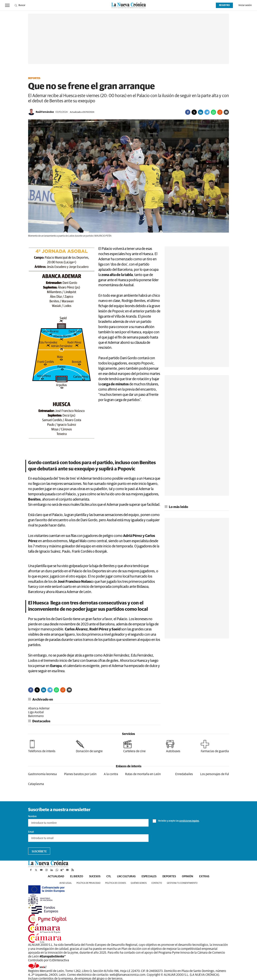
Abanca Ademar (39, 708)
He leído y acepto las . (176, 821)
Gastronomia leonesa (42, 774)
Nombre (32, 817)
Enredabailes (184, 774)
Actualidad (56, 876)
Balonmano (36, 716)
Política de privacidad (88, 883)
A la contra (111, 774)
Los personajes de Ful (215, 774)
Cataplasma (36, 784)
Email (31, 832)
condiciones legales (189, 821)
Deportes (34, 78)
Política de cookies (116, 883)
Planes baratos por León (80, 774)
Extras (204, 876)
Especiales (149, 876)
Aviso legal (66, 883)
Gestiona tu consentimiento (182, 883)
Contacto (157, 883)
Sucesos (95, 876)
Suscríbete (39, 852)
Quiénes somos (139, 883)
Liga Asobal (36, 712)
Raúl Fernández (45, 112)
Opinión (188, 876)
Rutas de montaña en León (143, 774)
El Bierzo (77, 876)
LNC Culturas (126, 876)
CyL (109, 876)
